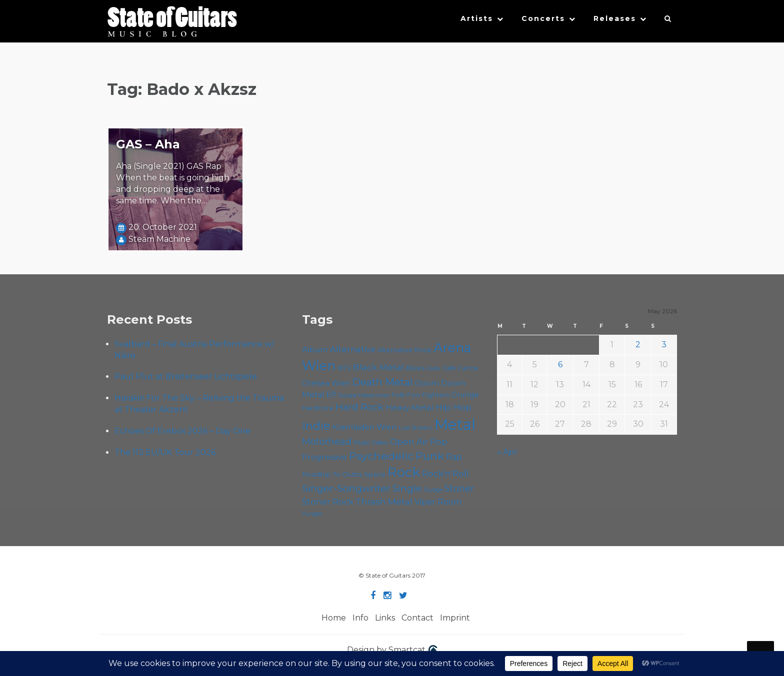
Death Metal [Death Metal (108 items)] (382, 382)
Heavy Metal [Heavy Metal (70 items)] (409, 407)
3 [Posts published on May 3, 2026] (664, 344)
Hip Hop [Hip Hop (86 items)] (453, 407)
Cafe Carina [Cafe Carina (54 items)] (460, 368)
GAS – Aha (148, 144)
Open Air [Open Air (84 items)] (409, 441)
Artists (477, 18)
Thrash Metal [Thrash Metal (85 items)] (384, 501)
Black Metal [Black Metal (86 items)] (378, 367)
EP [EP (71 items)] (331, 394)
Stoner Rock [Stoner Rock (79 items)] (328, 502)
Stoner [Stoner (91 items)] (459, 488)
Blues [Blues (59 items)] (415, 368)
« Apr (507, 452)
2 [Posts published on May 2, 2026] (638, 344)
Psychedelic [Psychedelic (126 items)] (381, 456)
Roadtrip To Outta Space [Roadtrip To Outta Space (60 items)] (344, 474)
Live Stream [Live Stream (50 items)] (415, 428)
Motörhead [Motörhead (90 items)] (327, 441)
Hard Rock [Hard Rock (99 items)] (359, 407)
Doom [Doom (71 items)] (427, 383)
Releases (615, 18)
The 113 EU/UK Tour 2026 (165, 452)
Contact (417, 618)
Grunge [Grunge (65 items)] (465, 395)
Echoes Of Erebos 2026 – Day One (182, 431)
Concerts (543, 18)
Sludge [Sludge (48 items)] (433, 490)
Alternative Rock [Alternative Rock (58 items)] (404, 350)
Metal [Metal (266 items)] (455, 424)
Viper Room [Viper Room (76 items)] (438, 502)
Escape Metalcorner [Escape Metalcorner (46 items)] (364, 395)
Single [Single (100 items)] (407, 488)
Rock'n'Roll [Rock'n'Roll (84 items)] (445, 473)
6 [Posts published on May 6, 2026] (560, 364)
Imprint (455, 618)
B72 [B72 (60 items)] (344, 368)
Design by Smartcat (392, 651)
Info (360, 618)
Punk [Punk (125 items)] (430, 456)
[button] (668, 21)
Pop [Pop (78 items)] (439, 442)
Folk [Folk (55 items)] (398, 395)
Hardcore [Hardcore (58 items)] (318, 408)
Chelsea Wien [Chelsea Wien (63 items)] (326, 383)
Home (334, 618)
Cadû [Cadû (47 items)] (433, 368)
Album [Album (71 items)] (315, 349)
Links (385, 618)
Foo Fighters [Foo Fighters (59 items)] (428, 395)
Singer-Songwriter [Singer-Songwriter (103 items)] (346, 488)
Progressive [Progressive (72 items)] (324, 457)
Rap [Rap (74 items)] (454, 457)
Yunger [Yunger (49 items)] (312, 514)
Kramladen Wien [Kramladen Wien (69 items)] (364, 427)
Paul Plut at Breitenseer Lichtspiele (186, 376)
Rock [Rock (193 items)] (404, 472)
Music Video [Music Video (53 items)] (371, 442)
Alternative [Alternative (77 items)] (353, 349)
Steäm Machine (159, 239)
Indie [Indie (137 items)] (316, 426)
